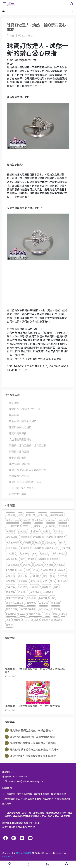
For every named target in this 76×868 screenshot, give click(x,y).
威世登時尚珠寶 (28, 609)
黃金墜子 (38, 526)
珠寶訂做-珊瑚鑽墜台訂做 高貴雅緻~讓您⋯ (31, 737)
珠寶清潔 (23, 581)
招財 (63, 614)
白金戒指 (43, 603)
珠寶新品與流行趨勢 (20, 427)
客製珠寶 (35, 531)
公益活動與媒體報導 (20, 439)
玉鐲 (20, 515)
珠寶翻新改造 (57, 515)
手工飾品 (10, 587)
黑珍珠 (57, 620)
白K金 (31, 559)
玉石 (34, 553)
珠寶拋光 (23, 587)
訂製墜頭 (58, 531)
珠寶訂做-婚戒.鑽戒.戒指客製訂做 (27, 470)
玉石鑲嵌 (37, 548)
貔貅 (55, 614)
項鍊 (53, 598)
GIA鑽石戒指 (47, 570)
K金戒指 (10, 570)
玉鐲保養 (61, 570)
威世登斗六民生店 (15, 603)
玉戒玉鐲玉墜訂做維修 (21, 488)
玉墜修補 (66, 548)
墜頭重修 (25, 548)
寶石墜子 (46, 620)
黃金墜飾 (46, 587)
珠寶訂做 (30, 515)
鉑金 (23, 559)
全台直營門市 (9, 794)
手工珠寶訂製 (13, 565)
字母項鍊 (49, 537)
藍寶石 (9, 625)
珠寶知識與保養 (18, 433)
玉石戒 (27, 620)
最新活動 (14, 403)
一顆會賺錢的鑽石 (11, 799)
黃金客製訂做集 (18, 458)
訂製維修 (54, 559)
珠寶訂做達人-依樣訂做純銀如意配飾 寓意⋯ (32, 756)
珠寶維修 (25, 537)
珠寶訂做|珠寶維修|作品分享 (25, 409)
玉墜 (20, 570)
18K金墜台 (11, 553)
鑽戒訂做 (39, 565)
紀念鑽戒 (35, 592)
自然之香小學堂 (18, 494)
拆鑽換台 (27, 565)
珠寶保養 (62, 576)
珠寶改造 (63, 520)
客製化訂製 (12, 559)
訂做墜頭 (51, 520)
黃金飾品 (56, 603)
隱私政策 (7, 803)
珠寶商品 (31, 603)
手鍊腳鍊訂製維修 (19, 476)
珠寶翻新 (10, 531)
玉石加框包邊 (13, 526)
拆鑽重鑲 (27, 542)
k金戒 (23, 614)
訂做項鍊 (35, 576)
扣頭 (35, 570)
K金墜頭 (39, 520)
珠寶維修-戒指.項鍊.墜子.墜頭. (25, 482)
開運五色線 (12, 609)
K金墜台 (47, 531)
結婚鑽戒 (47, 592)
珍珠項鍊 (62, 581)
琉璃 (36, 620)
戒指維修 (37, 537)
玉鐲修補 (10, 515)
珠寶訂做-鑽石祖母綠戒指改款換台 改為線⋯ (32, 749)
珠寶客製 (27, 520)
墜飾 (45, 581)
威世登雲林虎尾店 (15, 598)
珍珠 (52, 576)
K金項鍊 (34, 587)
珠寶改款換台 (13, 520)
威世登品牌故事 (25, 794)
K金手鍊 (43, 598)
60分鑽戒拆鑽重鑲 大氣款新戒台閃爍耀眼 (30, 743)
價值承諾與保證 (58, 794)
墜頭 (52, 581)
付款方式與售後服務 (31, 799)
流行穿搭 (43, 609)
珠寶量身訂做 (13, 542)
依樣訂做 (63, 526)
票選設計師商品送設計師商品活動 (28, 445)
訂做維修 (61, 537)
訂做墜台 (23, 531)
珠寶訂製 (42, 559)
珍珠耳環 (31, 598)
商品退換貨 (48, 799)
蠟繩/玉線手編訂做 (19, 464)
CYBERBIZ (7, 856)
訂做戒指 (44, 553)
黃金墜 (38, 542)
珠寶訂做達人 (59, 553)
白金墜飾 (56, 609)
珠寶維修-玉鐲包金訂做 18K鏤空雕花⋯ (29, 730)
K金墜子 (27, 526)
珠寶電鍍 (10, 581)
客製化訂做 (50, 542)
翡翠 (28, 570)
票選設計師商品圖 (19, 451)
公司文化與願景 (41, 794)
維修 (45, 576)
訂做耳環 (10, 576)
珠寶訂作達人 (35, 614)
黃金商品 (10, 592)
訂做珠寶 (24, 553)
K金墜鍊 (61, 565)
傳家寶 (62, 542)
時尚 (8, 620)
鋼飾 (47, 614)
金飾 (56, 587)
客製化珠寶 (12, 537)
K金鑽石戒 (11, 614)
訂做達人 (23, 592)
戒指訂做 (43, 515)
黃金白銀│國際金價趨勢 (23, 421)
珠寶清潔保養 (51, 548)
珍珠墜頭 (51, 526)
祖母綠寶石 (12, 548)
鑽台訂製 (23, 576)
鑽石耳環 (35, 581)
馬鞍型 (17, 620)
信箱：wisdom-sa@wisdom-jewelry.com (23, 781)
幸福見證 (14, 415)
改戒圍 (50, 565)
